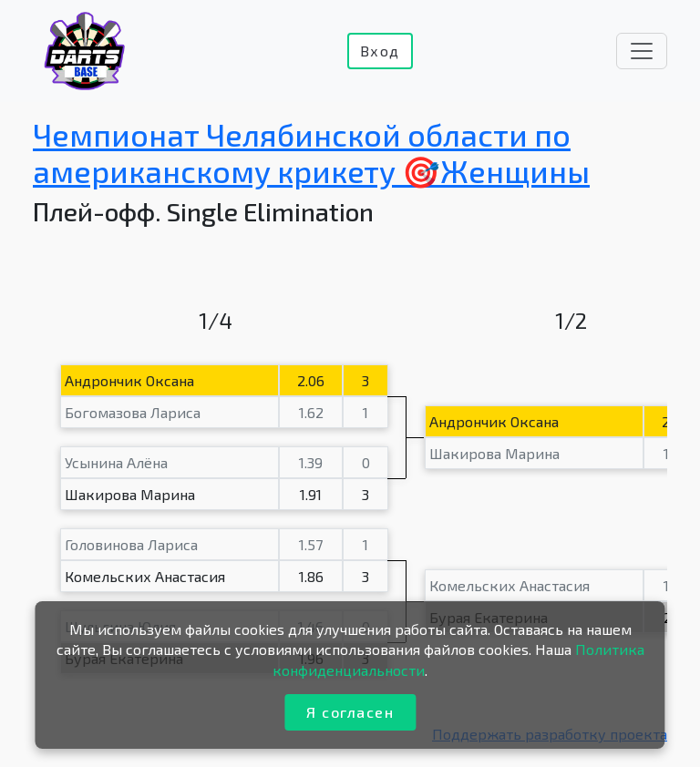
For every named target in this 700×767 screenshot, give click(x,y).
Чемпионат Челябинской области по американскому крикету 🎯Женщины (311, 153)
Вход (380, 51)
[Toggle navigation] (642, 51)
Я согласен (350, 712)
